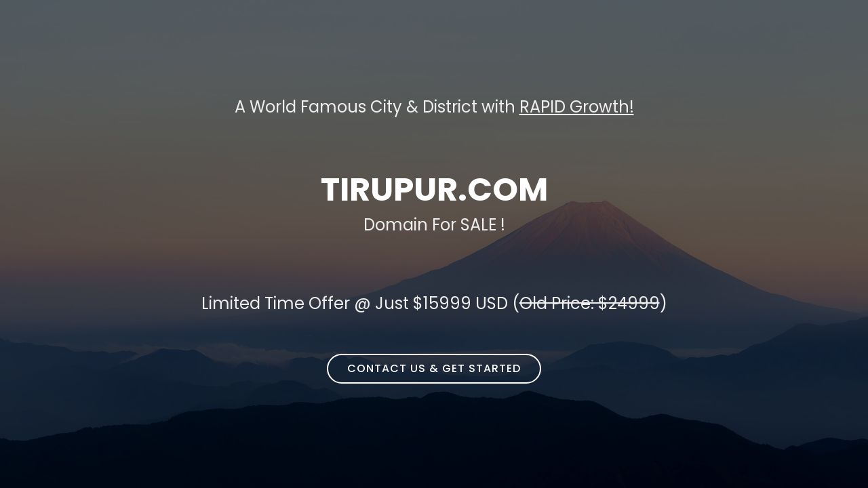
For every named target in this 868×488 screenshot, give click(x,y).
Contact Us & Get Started (434, 368)
